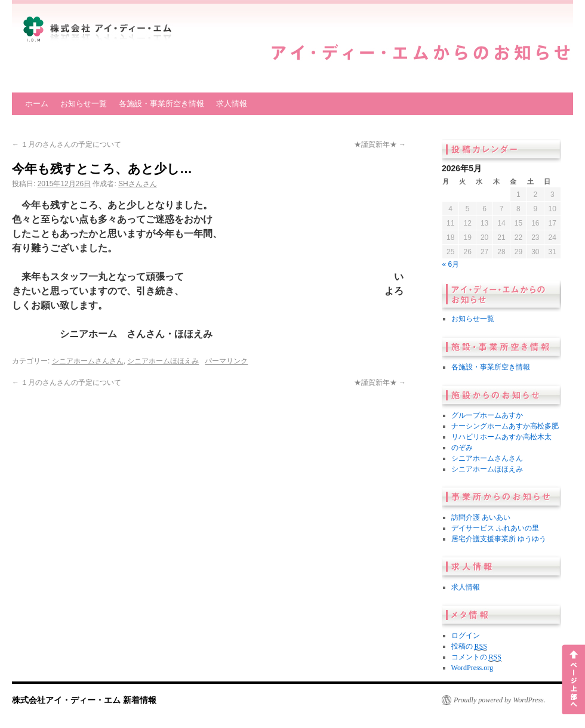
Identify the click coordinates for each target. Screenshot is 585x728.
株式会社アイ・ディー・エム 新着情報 (84, 700)
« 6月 (451, 264)
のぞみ (462, 448)
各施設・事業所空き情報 (161, 104)
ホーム (37, 104)
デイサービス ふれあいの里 (495, 528)
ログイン (466, 636)
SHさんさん (138, 184)
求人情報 (232, 104)
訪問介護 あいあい (481, 517)
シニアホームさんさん (88, 361)
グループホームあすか (487, 415)
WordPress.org (472, 668)
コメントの (476, 657)
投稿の (469, 647)
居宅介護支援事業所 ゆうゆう (499, 539)
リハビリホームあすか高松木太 (501, 437)
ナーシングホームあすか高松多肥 (505, 426)
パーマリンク (226, 361)
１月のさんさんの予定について (67, 144)
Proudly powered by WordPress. (500, 700)
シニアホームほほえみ (163, 361)
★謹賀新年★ (380, 144)
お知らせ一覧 (84, 104)
